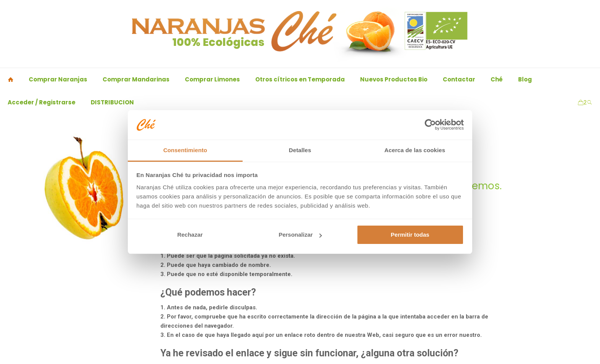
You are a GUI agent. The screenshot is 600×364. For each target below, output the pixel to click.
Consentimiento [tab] (185, 150)
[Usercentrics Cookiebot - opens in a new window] (430, 125)
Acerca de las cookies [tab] (415, 150)
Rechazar (190, 235)
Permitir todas (410, 235)
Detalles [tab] (300, 150)
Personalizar (300, 235)
